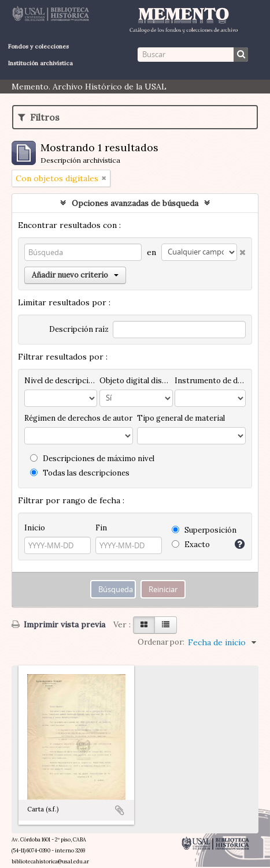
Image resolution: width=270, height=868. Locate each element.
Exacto (191, 545)
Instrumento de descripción (210, 381)
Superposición (204, 530)
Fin (101, 528)
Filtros (39, 117)
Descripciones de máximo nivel (92, 459)
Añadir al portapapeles (120, 810)
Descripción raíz (79, 329)
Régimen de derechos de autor (78, 418)
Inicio (35, 528)
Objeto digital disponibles (136, 381)
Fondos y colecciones (38, 46)
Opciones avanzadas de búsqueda (135, 203)
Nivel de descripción (61, 381)
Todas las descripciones (80, 473)
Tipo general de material (181, 418)
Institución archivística (40, 63)
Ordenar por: (161, 642)
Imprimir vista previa (58, 624)
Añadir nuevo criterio (75, 275)
